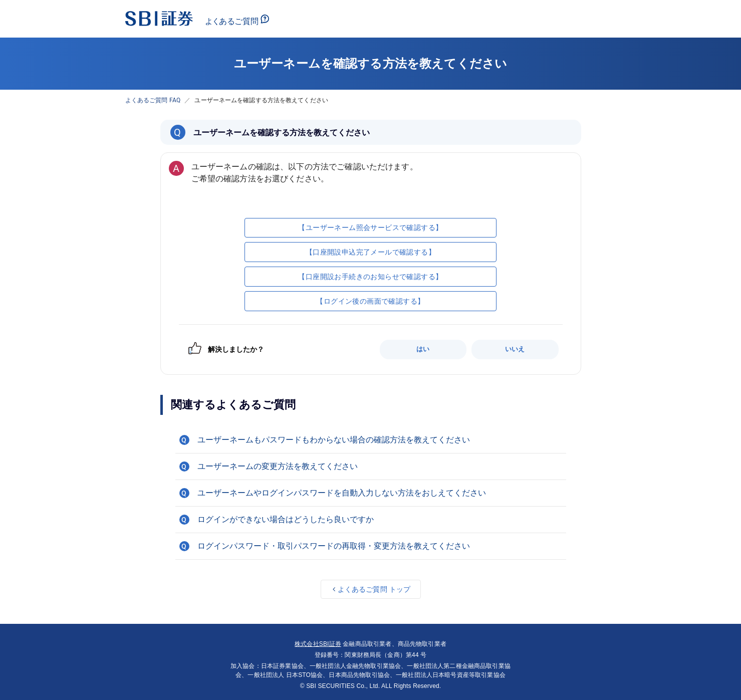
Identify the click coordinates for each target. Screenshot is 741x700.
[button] (371, 440)
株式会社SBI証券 (318, 644)
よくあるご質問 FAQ (153, 100)
